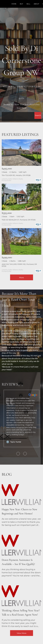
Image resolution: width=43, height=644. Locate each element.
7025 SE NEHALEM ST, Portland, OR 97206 (19, 220)
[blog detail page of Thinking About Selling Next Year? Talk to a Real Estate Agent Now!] (21, 604)
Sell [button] (28, 4)
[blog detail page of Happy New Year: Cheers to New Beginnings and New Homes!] (21, 503)
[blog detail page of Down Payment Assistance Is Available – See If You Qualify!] (21, 553)
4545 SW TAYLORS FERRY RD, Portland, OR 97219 (19, 265)
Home (14, 4)
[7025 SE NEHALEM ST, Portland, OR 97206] (21, 197)
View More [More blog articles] (22, 633)
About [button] (36, 4)
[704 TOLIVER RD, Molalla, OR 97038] (21, 153)
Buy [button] (21, 4)
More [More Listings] (21, 278)
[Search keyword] (18, 115)
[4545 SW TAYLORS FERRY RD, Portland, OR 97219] (21, 241)
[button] (38, 115)
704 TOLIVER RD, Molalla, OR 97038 (16, 175)
